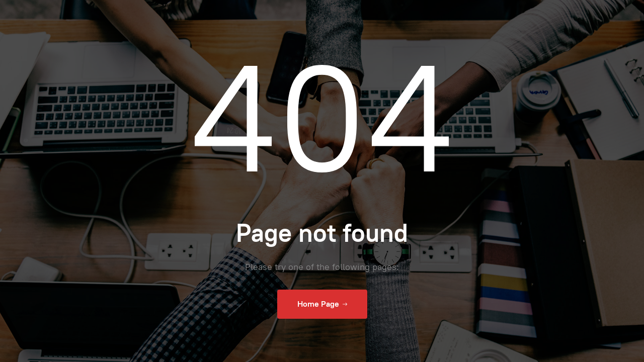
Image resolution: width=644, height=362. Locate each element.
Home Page (322, 304)
